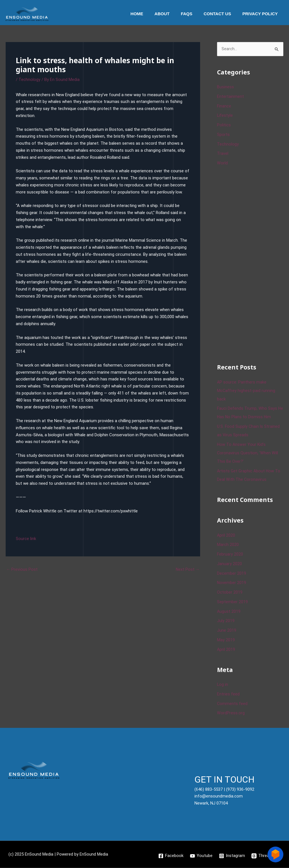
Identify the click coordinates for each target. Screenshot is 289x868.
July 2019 (226, 621)
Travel (223, 154)
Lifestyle (225, 116)
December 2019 (232, 574)
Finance (224, 106)
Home (149, 14)
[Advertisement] (253, 264)
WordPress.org (231, 713)
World (222, 164)
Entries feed (228, 694)
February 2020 (230, 555)
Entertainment (230, 97)
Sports (223, 135)
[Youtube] (201, 856)
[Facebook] (171, 856)
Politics (224, 125)
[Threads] (263, 856)
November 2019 (232, 583)
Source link (26, 539)
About (172, 14)
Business (225, 87)
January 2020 (229, 564)
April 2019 (226, 650)
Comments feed (233, 704)
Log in (223, 685)
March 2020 (228, 545)
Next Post (187, 570)
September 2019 (232, 602)
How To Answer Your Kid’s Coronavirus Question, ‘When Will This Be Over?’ (248, 453)
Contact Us (221, 14)
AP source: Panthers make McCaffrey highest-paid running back (247, 391)
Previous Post (22, 570)
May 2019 (226, 640)
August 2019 (229, 612)
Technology (29, 80)
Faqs (194, 14)
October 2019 (230, 593)
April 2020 (226, 536)
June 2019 (227, 631)
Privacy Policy (261, 14)
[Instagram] (232, 856)
